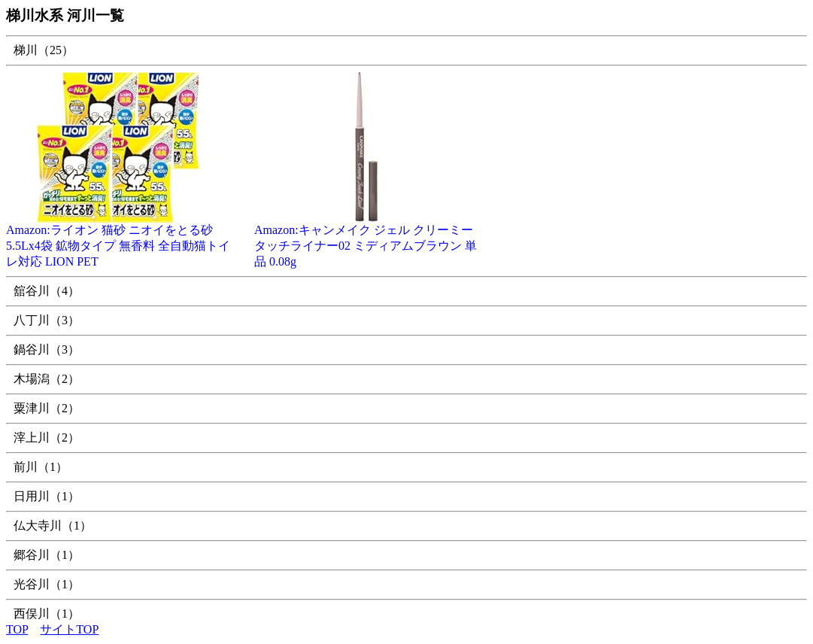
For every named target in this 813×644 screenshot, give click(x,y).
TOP (17, 629)
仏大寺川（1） (53, 526)
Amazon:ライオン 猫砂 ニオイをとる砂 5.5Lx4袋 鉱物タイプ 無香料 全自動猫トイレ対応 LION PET (119, 240)
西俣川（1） (47, 614)
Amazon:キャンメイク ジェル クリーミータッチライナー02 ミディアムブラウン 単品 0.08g (367, 240)
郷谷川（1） (47, 555)
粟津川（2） (47, 408)
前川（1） (41, 467)
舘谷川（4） (47, 291)
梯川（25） (44, 50)
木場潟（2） (47, 379)
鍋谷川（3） (47, 349)
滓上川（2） (47, 437)
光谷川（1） (47, 584)
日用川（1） (47, 496)
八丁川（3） (47, 320)
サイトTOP (69, 629)
